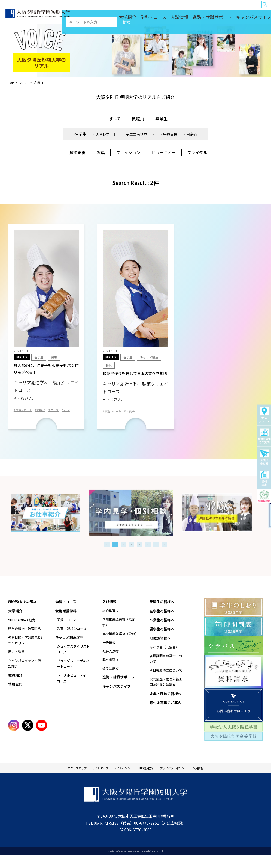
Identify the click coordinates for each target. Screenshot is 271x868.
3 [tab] (123, 555)
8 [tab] (164, 555)
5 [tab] (140, 555)
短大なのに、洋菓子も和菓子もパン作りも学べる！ (46, 383)
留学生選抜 (111, 679)
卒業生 (161, 118)
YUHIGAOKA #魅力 (22, 631)
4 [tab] (132, 555)
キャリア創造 (151, 357)
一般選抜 (109, 653)
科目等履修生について (166, 683)
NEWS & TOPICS (22, 612)
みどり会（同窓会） (164, 660)
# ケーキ (61, 412)
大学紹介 (160, 19)
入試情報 (200, 19)
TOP (11, 82)
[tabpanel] (135, 523)
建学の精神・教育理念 (25, 639)
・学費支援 (168, 134)
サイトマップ (89, 779)
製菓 (101, 152)
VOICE (26, 82)
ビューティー (164, 152)
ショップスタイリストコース (73, 661)
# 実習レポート (25, 412)
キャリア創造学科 (71, 649)
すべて (115, 118)
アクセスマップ (59, 779)
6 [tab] (148, 555)
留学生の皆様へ (203, 9)
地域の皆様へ (225, 9)
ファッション (128, 152)
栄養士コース (67, 631)
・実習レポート (104, 134)
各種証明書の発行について (166, 672)
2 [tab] (115, 555)
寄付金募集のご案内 (264, 436)
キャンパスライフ (256, 19)
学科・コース (180, 19)
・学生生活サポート (138, 134)
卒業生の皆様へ (180, 9)
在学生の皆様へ (157, 9)
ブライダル (197, 152)
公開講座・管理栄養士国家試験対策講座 (166, 695)
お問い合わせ (264, 457)
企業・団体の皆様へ (248, 9)
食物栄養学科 (67, 622)
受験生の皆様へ (134, 9)
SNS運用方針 (150, 779)
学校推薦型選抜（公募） (120, 645)
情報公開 (16, 696)
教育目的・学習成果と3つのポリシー (25, 651)
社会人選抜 (111, 662)
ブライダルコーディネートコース (73, 676)
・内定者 (190, 134)
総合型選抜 (111, 622)
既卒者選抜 (111, 670)
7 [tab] (156, 555)
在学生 (80, 134)
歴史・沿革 (16, 663)
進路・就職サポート (225, 19)
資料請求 (264, 479)
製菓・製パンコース (72, 640)
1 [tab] (107, 555)
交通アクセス (264, 415)
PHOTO (22, 357)
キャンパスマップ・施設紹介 (25, 674)
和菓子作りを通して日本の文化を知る (135, 392)
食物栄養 (77, 152)
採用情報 (217, 779)
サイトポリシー (120, 779)
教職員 (138, 118)
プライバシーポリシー (185, 779)
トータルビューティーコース (73, 690)
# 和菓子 (45, 412)
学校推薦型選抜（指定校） (119, 633)
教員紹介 (16, 686)
